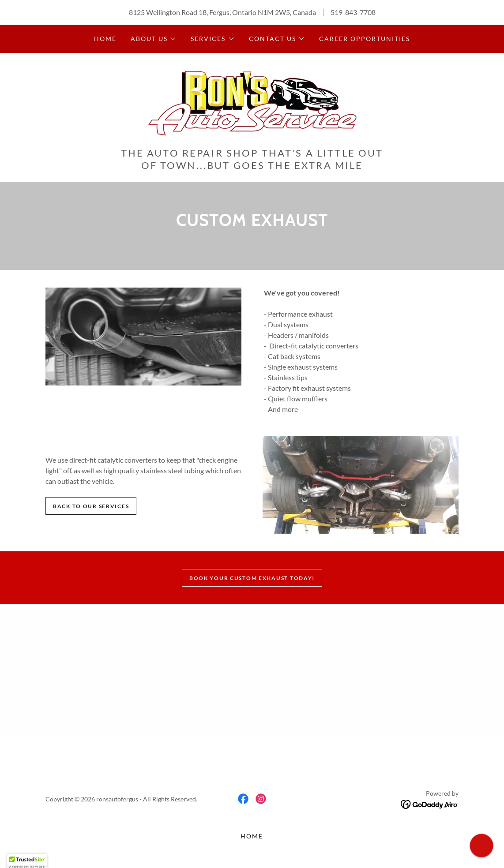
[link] (252, 103)
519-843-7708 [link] (353, 12)
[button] (154, 39)
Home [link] (105, 39)
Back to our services (91, 506)
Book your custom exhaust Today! (252, 578)
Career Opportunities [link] (365, 39)
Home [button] (252, 836)
